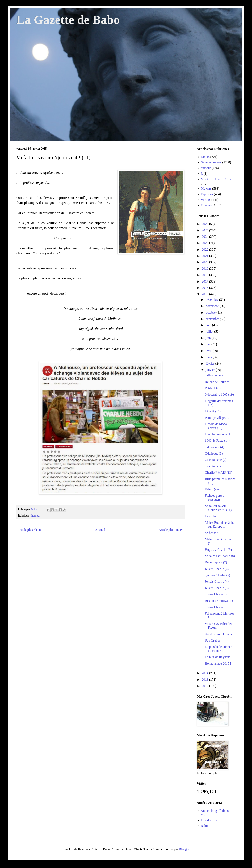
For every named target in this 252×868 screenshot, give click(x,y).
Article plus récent (30, 530)
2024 (205, 237)
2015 (205, 294)
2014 (205, 673)
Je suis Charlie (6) (217, 569)
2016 (205, 288)
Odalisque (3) (214, 453)
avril (209, 351)
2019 (205, 269)
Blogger (184, 849)
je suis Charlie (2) (217, 594)
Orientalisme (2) (216, 460)
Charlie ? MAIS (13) (219, 472)
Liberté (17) (213, 411)
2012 (205, 686)
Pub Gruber (212, 640)
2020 (205, 262)
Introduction (209, 820)
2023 (205, 243)
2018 (205, 275)
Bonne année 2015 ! (218, 664)
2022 (205, 249)
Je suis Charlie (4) (217, 581)
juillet (210, 332)
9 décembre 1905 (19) (219, 395)
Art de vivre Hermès (218, 634)
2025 (205, 230)
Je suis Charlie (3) (217, 588)
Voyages (206, 205)
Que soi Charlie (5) (217, 575)
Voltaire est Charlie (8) (220, 556)
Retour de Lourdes (217, 382)
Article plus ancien (171, 530)
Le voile (210, 516)
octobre (211, 312)
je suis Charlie (214, 607)
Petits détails (213, 388)
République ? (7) (216, 562)
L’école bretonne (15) (219, 434)
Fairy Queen (213, 489)
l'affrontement (214, 375)
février (211, 363)
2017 (205, 281)
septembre (213, 319)
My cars (206, 189)
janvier (211, 370)
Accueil (100, 530)
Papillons (207, 194)
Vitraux (206, 200)
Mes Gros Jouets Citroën (217, 179)
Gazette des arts (211, 162)
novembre (213, 306)
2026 (205, 224)
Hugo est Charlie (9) (218, 550)
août (209, 325)
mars (209, 357)
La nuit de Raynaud (218, 657)
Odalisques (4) (215, 447)
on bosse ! (212, 533)
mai (209, 344)
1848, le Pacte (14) (217, 441)
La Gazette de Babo (68, 20)
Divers (205, 157)
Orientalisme (213, 466)
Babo (204, 826)
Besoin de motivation (219, 601)
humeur (36, 516)
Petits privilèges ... (217, 418)
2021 (205, 256)
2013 (205, 679)
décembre (212, 300)
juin (209, 338)
